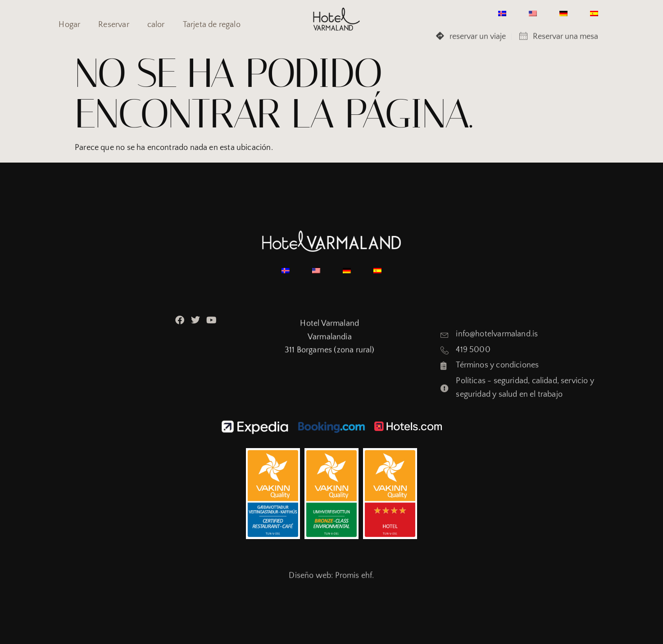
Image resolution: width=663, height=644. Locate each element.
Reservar (114, 25)
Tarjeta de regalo (212, 25)
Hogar (69, 25)
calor (156, 25)
